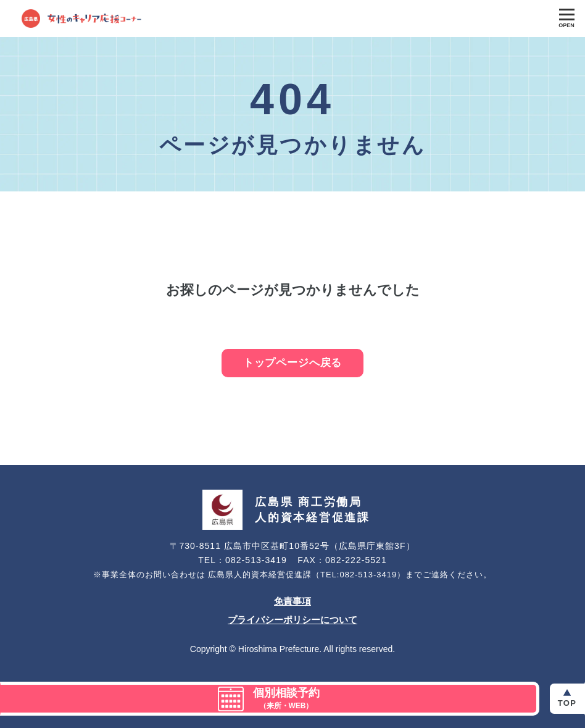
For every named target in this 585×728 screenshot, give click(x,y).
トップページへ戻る (293, 363)
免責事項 (292, 601)
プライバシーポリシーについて (292, 620)
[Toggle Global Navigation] (566, 19)
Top (567, 703)
